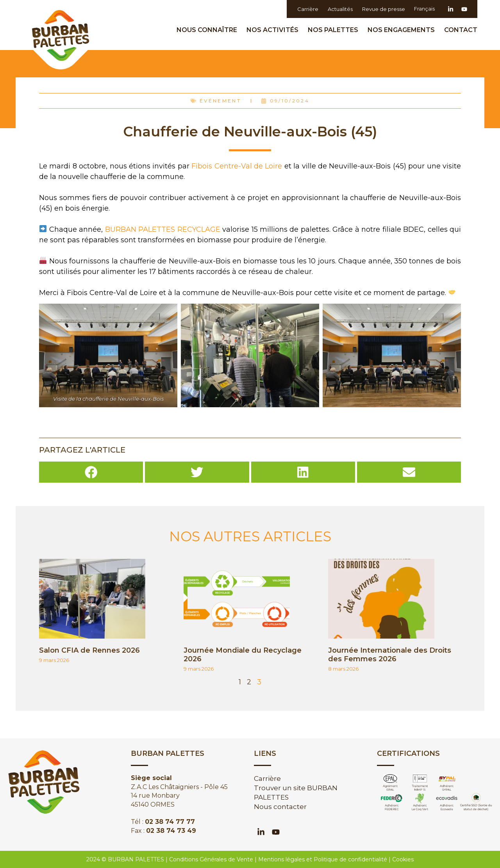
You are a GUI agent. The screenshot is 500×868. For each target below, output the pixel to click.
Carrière (307, 9)
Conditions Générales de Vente (211, 859)
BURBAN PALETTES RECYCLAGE (163, 229)
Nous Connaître (209, 30)
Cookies (403, 859)
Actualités (340, 9)
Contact (461, 30)
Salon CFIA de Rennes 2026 (89, 650)
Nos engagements (403, 30)
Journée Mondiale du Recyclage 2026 (243, 655)
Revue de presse (383, 9)
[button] (91, 472)
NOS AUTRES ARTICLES (250, 536)
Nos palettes (335, 30)
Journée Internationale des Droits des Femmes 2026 (390, 655)
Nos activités (274, 30)
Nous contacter (280, 807)
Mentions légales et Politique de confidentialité (323, 859)
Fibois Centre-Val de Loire (237, 166)
